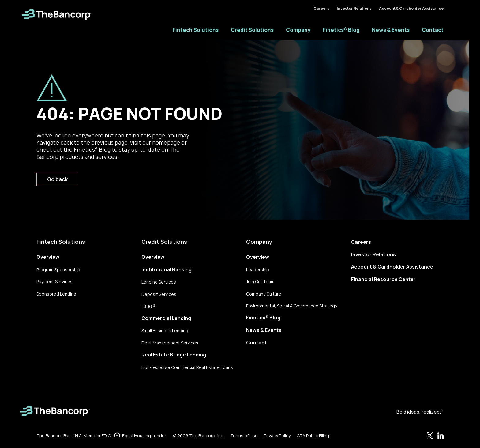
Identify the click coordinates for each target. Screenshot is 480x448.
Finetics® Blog (341, 30)
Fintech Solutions (196, 30)
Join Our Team (260, 282)
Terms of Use (244, 436)
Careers (321, 8)
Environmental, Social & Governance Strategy (292, 306)
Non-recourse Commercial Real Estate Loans (187, 367)
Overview (48, 257)
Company (298, 30)
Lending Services (159, 282)
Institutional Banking (167, 269)
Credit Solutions (252, 30)
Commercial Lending (166, 318)
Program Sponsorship (58, 270)
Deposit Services (159, 294)
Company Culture (264, 294)
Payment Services (54, 282)
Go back (57, 179)
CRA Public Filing (313, 436)
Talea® (148, 306)
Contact (433, 30)
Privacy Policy (277, 436)
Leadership (258, 270)
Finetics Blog (92, 149)
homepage (166, 142)
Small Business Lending (165, 331)
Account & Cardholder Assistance (411, 8)
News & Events (391, 30)
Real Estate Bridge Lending (174, 355)
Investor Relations (354, 8)
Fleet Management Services (170, 343)
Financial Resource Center (383, 279)
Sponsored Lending (56, 294)
